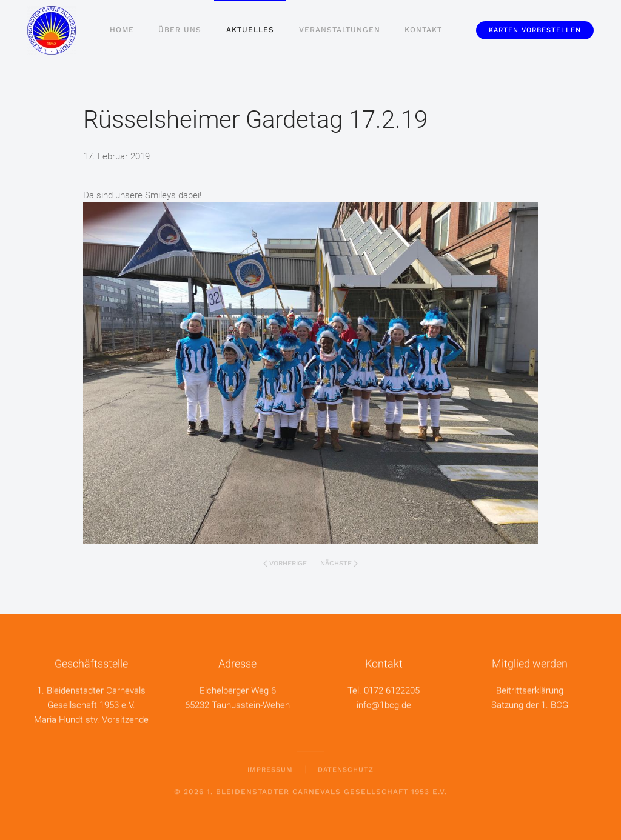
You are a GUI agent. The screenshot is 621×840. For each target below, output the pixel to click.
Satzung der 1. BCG (530, 704)
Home (122, 30)
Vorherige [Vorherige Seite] (285, 563)
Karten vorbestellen (535, 30)
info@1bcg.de (384, 704)
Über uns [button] (180, 30)
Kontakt (423, 30)
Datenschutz (346, 769)
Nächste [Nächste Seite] (339, 563)
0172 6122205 (392, 690)
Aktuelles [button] (250, 30)
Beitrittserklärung (530, 690)
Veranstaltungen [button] (340, 30)
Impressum (270, 769)
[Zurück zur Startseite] (52, 30)
